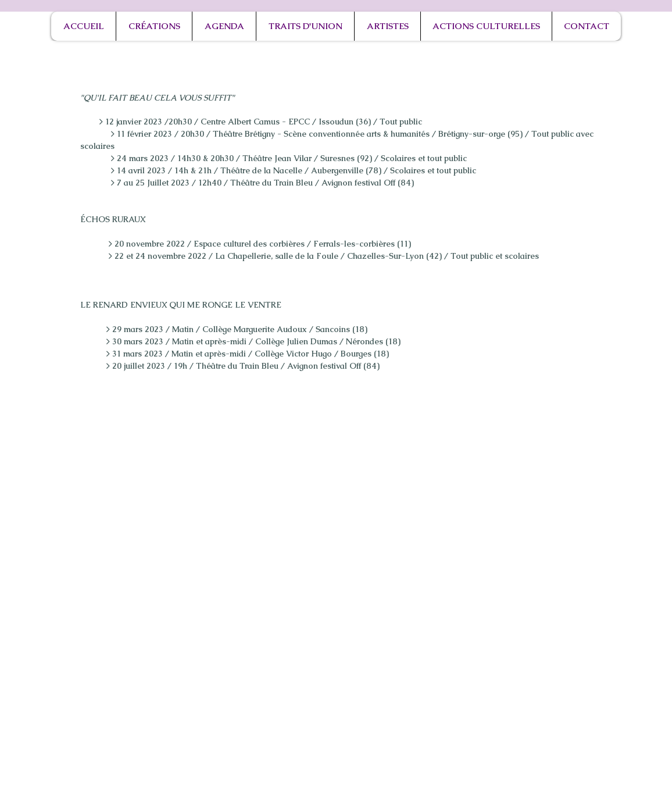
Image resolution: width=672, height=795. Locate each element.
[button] (154, 26)
